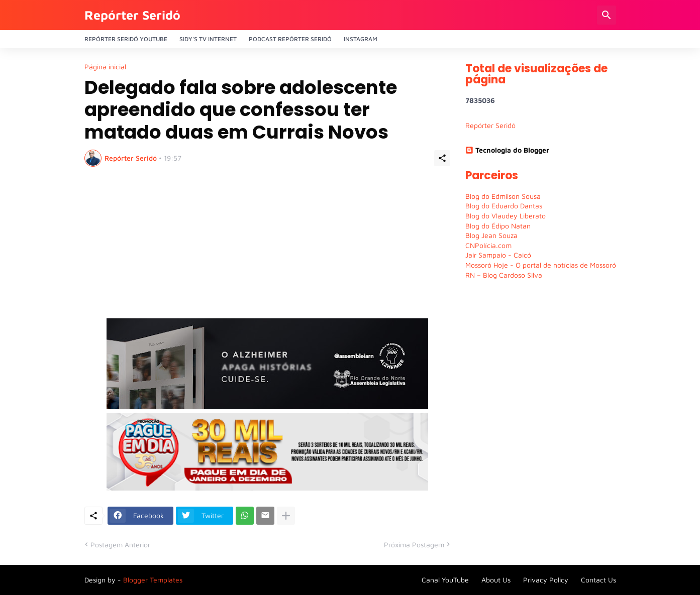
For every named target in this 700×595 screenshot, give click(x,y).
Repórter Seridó (132, 15)
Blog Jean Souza (491, 235)
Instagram (361, 39)
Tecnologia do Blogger (507, 150)
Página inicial (105, 67)
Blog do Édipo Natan (498, 226)
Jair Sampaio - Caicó (498, 255)
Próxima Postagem (414, 545)
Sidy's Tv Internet (208, 39)
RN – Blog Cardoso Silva (504, 275)
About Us (496, 580)
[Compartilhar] (442, 158)
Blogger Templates (153, 580)
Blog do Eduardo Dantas (504, 206)
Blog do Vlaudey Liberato (506, 216)
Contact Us (598, 580)
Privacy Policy (546, 580)
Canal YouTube (445, 580)
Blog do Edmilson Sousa (503, 196)
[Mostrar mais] (286, 516)
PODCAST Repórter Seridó (290, 39)
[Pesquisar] (607, 15)
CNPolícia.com (488, 245)
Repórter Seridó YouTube (126, 39)
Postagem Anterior (120, 545)
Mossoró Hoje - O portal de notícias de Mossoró (541, 265)
